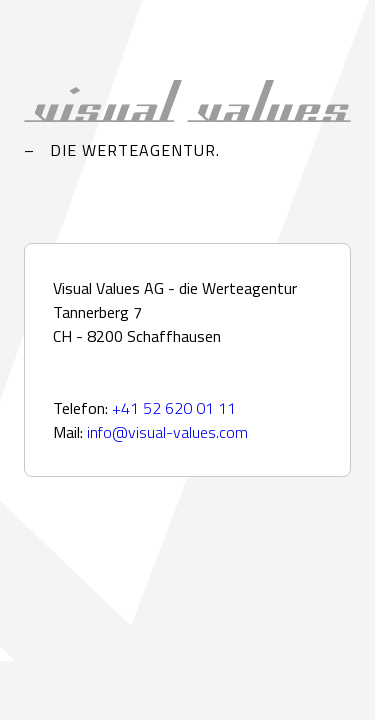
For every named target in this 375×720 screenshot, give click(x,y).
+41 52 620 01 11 (174, 408)
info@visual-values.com (167, 432)
